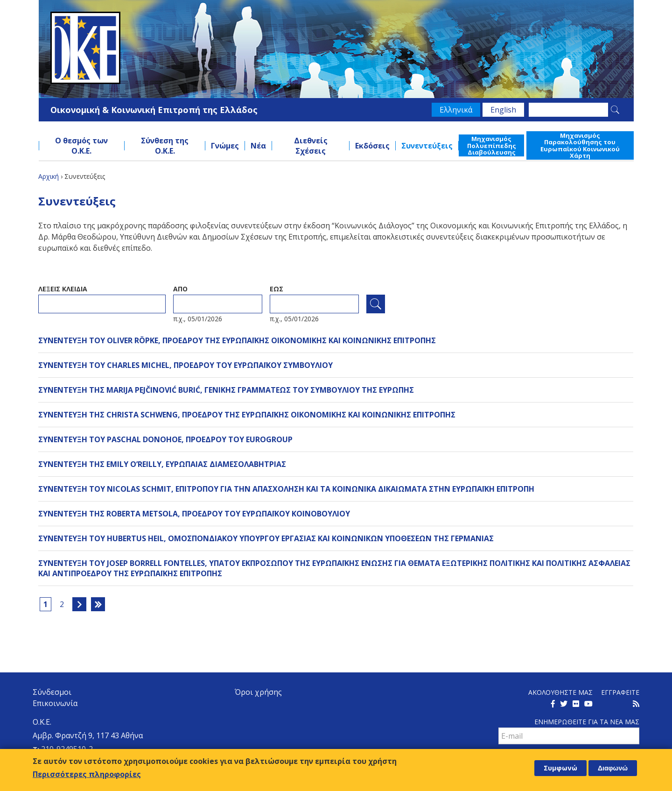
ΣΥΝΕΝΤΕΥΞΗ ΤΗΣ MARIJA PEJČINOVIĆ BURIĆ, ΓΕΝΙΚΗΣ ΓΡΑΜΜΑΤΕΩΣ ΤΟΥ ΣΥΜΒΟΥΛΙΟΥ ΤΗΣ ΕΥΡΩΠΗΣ (226, 390)
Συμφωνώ (560, 768)
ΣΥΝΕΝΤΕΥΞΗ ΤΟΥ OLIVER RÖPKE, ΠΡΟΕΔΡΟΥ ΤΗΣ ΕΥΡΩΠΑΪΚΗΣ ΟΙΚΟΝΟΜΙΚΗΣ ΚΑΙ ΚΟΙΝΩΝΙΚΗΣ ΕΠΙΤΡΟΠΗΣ (237, 340)
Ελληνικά (456, 110)
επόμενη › (79, 604)
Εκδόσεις (372, 146)
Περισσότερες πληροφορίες (87, 774)
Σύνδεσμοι (52, 692)
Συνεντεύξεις (427, 146)
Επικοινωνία (55, 703)
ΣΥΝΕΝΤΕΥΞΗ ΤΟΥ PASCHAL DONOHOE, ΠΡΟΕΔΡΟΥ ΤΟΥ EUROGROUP (165, 439)
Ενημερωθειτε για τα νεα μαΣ (587, 722)
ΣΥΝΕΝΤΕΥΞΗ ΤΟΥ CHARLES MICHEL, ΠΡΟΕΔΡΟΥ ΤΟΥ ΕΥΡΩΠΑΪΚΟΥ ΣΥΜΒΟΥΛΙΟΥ (185, 365)
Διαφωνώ (613, 768)
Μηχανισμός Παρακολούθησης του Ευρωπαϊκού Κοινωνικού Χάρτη (580, 145)
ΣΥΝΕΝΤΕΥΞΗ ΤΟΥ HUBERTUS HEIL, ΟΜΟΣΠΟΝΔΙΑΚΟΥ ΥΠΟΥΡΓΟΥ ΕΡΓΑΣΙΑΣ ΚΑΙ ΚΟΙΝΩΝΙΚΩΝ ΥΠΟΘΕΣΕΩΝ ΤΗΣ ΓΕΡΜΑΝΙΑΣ (266, 538)
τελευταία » (98, 604)
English (503, 110)
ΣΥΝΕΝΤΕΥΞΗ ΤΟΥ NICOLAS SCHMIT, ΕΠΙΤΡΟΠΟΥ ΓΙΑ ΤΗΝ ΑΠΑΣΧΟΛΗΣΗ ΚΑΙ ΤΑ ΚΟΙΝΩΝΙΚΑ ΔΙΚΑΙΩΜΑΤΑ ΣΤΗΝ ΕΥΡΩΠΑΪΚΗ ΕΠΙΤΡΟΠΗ (286, 489)
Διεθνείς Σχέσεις (311, 146)
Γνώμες (225, 146)
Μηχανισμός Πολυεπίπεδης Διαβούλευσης (492, 145)
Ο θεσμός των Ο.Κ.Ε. (81, 146)
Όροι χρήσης (258, 692)
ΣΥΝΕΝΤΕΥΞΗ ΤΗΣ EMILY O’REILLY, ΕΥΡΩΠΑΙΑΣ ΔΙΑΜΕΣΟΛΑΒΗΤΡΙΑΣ (162, 464)
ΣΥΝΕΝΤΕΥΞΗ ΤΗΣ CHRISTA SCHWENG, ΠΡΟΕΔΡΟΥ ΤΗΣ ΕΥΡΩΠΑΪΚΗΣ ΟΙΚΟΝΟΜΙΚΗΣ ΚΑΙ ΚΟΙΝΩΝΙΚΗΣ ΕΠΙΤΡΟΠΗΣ (247, 415)
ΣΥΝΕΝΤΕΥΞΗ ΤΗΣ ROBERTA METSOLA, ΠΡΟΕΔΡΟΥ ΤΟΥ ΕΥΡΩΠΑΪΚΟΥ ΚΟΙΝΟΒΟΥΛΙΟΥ (194, 514)
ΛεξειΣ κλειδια (63, 289)
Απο (180, 289)
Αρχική (49, 176)
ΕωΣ (276, 289)
